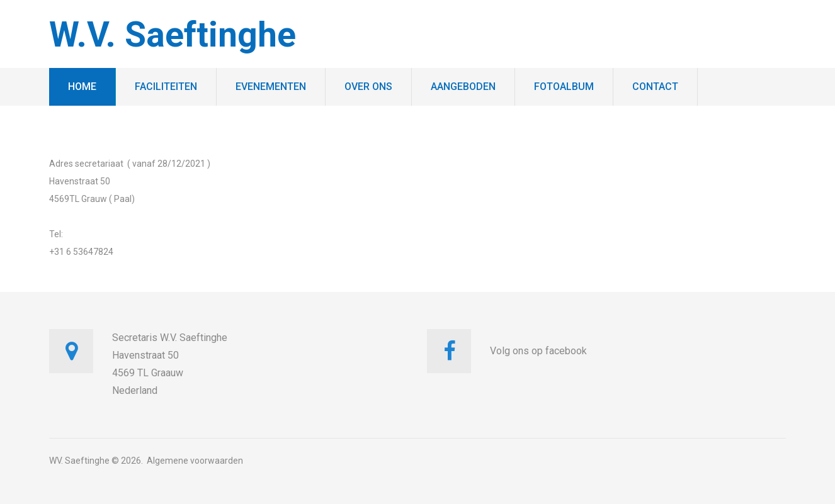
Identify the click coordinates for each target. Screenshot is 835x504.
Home (82, 87)
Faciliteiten (166, 87)
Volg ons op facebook (538, 351)
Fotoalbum (564, 87)
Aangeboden (463, 87)
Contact (655, 87)
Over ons (368, 87)
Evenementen (271, 87)
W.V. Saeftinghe (173, 35)
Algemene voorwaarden (195, 461)
